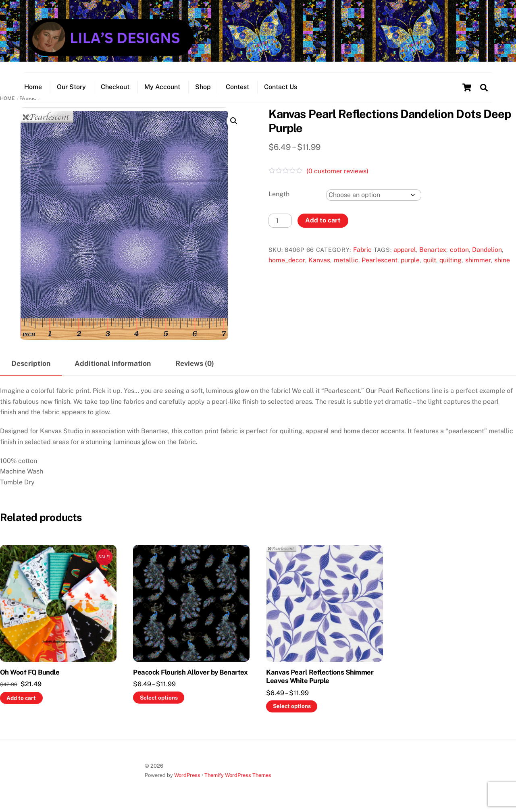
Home (33, 87)
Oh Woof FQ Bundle (30, 672)
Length (279, 194)
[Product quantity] (280, 221)
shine (502, 260)
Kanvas (319, 260)
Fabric (362, 250)
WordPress (187, 775)
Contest (237, 87)
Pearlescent (380, 260)
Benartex (433, 250)
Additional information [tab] (113, 363)
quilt (430, 260)
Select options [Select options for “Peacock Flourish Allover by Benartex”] (159, 698)
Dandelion (487, 250)
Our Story (71, 87)
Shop (203, 87)
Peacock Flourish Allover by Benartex (190, 672)
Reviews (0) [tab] (195, 363)
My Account (162, 87)
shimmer (478, 260)
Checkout (115, 87)
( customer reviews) (337, 171)
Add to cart (323, 220)
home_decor (287, 260)
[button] (234, 121)
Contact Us (281, 87)
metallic (346, 260)
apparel (405, 250)
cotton (459, 250)
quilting (450, 260)
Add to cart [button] (21, 698)
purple (410, 260)
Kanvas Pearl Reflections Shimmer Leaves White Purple (320, 677)
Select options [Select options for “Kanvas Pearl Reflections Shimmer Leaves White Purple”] (292, 706)
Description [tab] (31, 363)
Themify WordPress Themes (238, 775)
